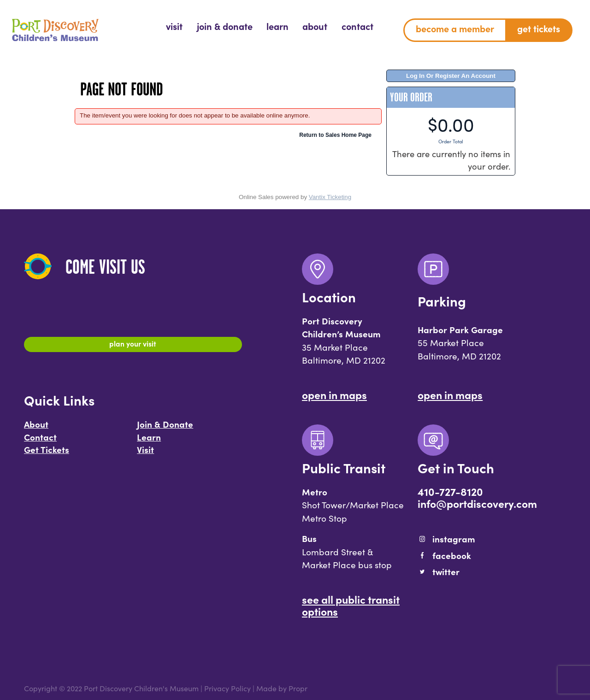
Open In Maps (334, 394)
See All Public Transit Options (351, 605)
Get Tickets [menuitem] (539, 28)
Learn (149, 441)
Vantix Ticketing (330, 197)
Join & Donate (165, 428)
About (36, 428)
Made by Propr (282, 688)
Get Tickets (47, 454)
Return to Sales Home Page (335, 135)
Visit (145, 454)
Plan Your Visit (133, 346)
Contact (40, 441)
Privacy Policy (227, 688)
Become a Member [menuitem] (455, 28)
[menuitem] (174, 26)
